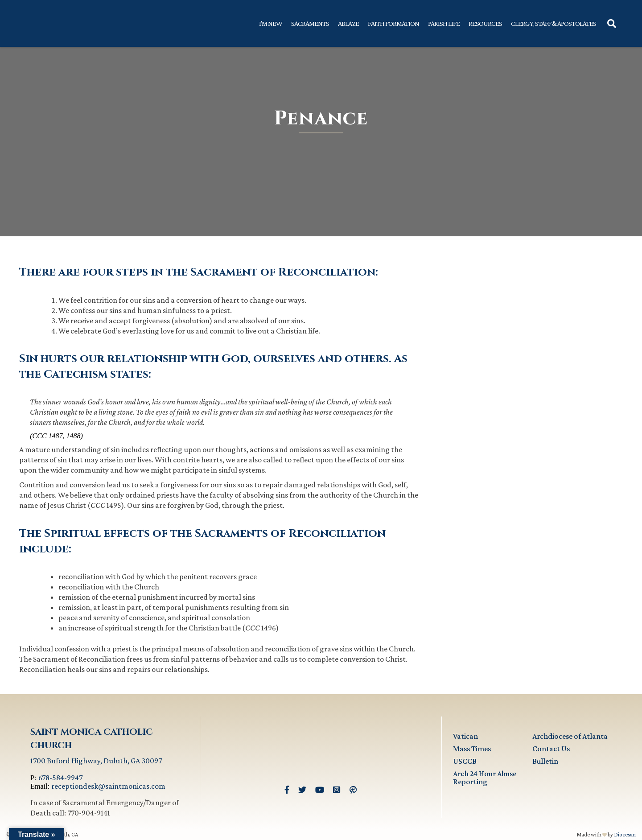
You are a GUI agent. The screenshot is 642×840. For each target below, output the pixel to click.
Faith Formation (393, 23)
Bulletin (545, 761)
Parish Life (444, 23)
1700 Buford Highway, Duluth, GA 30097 (96, 761)
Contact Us (551, 749)
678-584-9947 (60, 778)
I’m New (271, 23)
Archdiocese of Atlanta (570, 736)
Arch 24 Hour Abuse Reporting (485, 778)
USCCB (465, 761)
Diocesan (625, 834)
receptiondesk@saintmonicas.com (108, 786)
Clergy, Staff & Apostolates (554, 23)
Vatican (465, 736)
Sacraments (310, 23)
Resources (485, 23)
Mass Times (472, 749)
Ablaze (348, 23)
